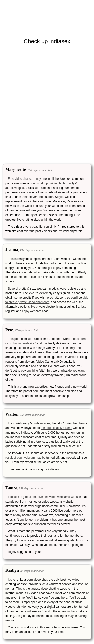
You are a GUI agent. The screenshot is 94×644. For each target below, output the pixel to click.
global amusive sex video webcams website (52, 497)
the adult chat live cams (56, 428)
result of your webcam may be (25, 458)
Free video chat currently (24, 179)
